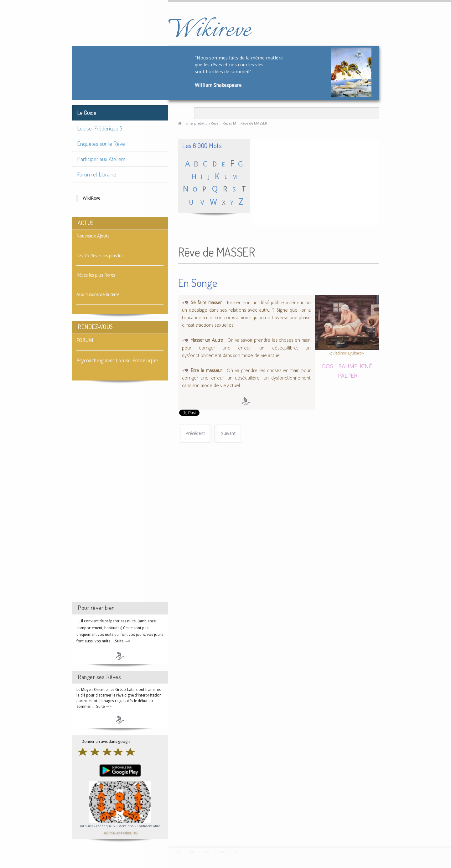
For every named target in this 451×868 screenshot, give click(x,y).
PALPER (348, 375)
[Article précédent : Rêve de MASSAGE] (195, 434)
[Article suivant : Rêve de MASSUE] (228, 434)
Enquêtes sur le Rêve (101, 143)
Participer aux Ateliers (101, 159)
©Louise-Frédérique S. (98, 826)
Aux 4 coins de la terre (98, 294)
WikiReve (91, 198)
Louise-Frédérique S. (100, 128)
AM (119, 832)
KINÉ (366, 366)
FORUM (85, 340)
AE (106, 832)
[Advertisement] (120, 497)
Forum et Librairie (97, 174)
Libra (127, 832)
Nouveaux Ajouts (93, 236)
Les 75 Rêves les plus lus (100, 256)
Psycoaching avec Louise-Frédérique (117, 361)
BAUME (347, 366)
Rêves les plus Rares (96, 275)
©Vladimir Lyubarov (347, 353)
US (135, 832)
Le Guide (87, 112)
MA (112, 832)
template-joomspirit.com (449, 823)
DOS (328, 366)
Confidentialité (148, 826)
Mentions (127, 826)
